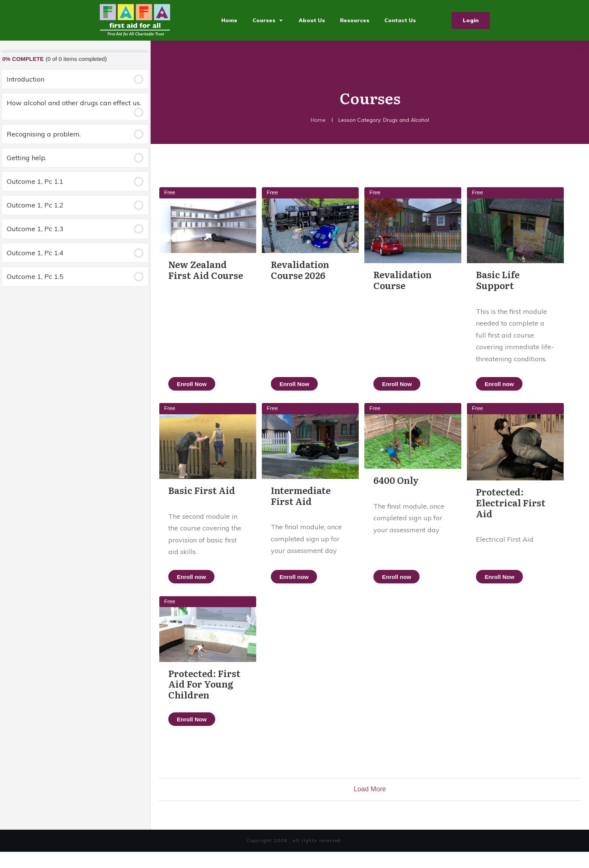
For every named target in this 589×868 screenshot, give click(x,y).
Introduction (26, 79)
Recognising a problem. (44, 134)
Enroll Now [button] (192, 384)
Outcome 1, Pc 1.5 (35, 276)
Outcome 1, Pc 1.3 (35, 229)
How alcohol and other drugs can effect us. (74, 103)
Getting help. (26, 158)
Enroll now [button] (515, 384)
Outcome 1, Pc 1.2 (35, 205)
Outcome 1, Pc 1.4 (35, 253)
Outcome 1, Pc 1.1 (35, 181)
